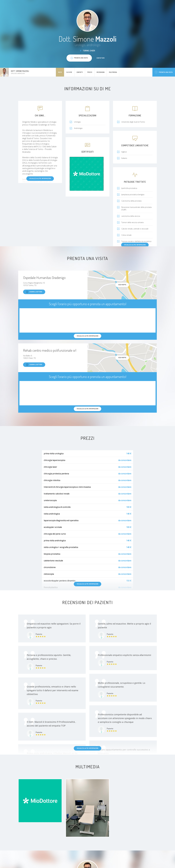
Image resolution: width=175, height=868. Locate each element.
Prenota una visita (164, 72)
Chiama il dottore (34, 292)
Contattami (101, 58)
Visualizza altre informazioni (40, 178)
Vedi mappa (122, 285)
